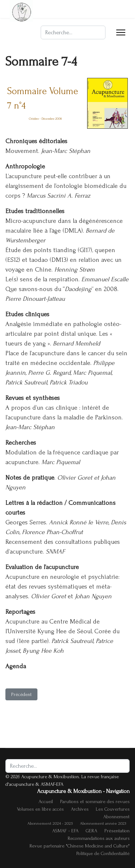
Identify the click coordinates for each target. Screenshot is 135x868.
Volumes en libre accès (40, 809)
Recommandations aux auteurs (99, 838)
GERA (91, 831)
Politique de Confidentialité (103, 853)
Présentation (117, 831)
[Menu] (121, 32)
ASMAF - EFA (65, 831)
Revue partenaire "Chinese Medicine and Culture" (80, 846)
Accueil (46, 801)
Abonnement (116, 817)
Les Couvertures (113, 809)
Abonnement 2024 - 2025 (50, 823)
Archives (80, 809)
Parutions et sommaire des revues (95, 801)
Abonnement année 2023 (103, 823)
